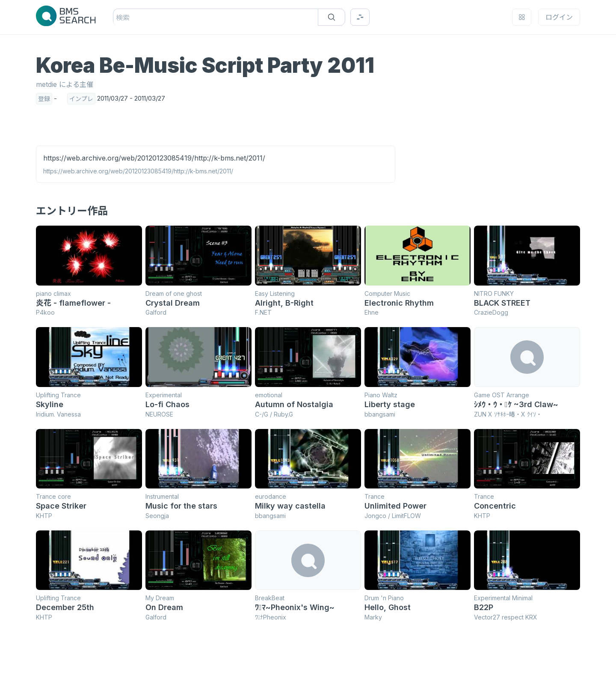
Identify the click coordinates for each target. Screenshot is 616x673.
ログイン (559, 17)
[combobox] (117, 18)
